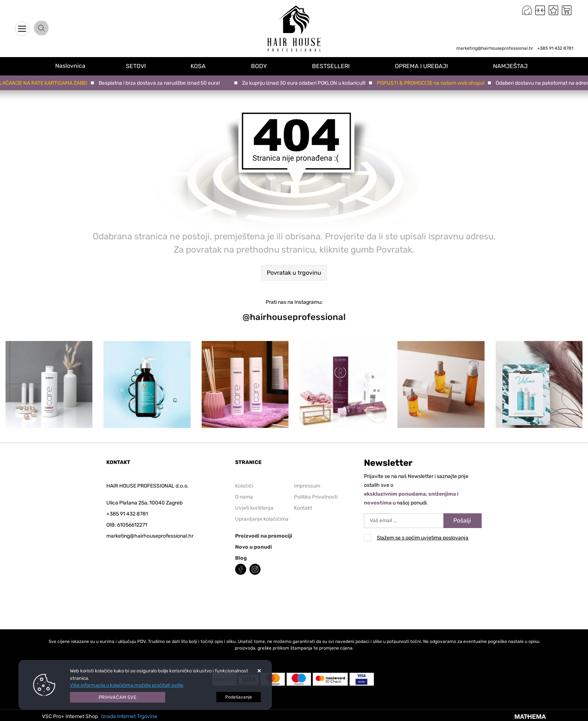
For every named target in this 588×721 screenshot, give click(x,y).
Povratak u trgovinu (294, 273)
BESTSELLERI (335, 66)
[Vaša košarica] (567, 10)
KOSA (204, 66)
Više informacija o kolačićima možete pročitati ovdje (127, 685)
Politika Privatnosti (316, 497)
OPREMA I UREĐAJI (424, 66)
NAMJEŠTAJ (512, 66)
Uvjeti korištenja (254, 508)
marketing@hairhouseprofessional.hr (495, 48)
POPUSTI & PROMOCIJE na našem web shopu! (432, 83)
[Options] (239, 697)
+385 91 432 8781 (555, 48)
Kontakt (303, 508)
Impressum (307, 486)
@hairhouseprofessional (294, 317)
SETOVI (143, 66)
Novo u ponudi (254, 547)
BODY (264, 66)
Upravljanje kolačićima (262, 519)
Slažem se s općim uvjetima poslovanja (423, 538)
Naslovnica (74, 66)
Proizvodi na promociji (264, 536)
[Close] (118, 697)
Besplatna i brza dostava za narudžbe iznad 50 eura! (161, 83)
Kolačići (244, 486)
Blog (241, 558)
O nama (244, 497)
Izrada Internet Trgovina (129, 716)
